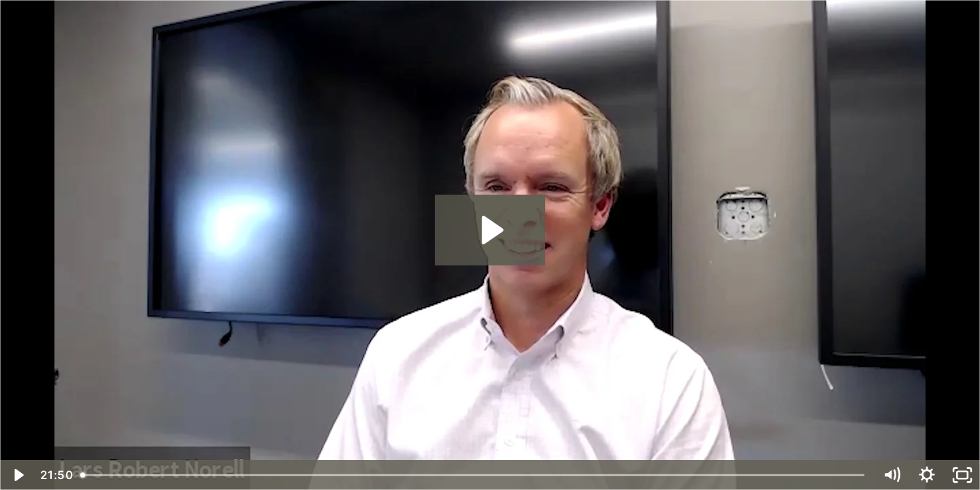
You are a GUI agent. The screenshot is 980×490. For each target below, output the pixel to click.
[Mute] (892, 475)
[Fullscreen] (962, 475)
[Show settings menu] (927, 475)
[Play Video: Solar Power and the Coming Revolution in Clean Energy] (490, 230)
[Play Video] (18, 475)
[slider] (474, 475)
